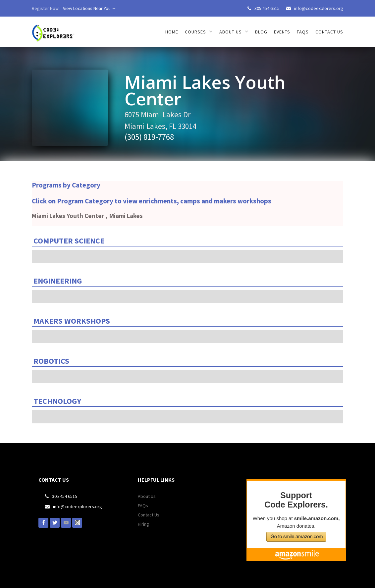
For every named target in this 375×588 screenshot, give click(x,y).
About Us (147, 496)
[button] (199, 32)
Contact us (329, 32)
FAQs (303, 32)
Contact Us (149, 515)
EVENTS (282, 32)
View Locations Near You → (90, 8)
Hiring (143, 524)
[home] (54, 29)
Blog (261, 32)
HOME (172, 32)
